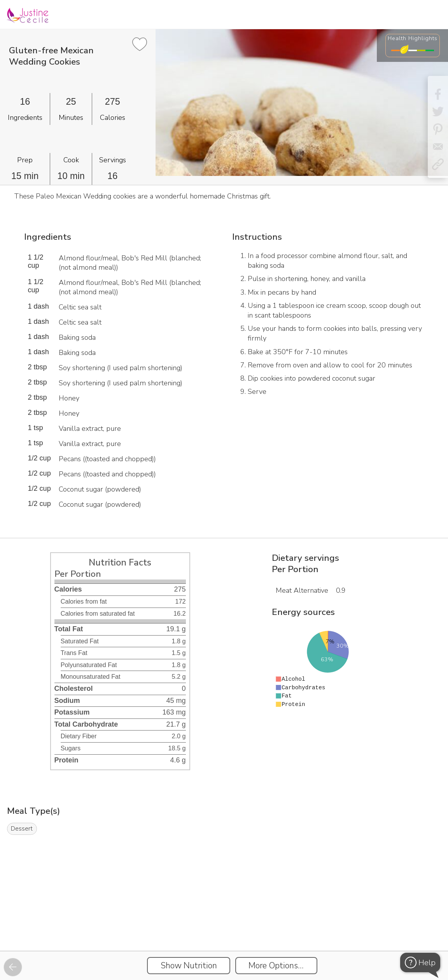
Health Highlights (413, 38)
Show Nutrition (189, 966)
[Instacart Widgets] (224, 924)
